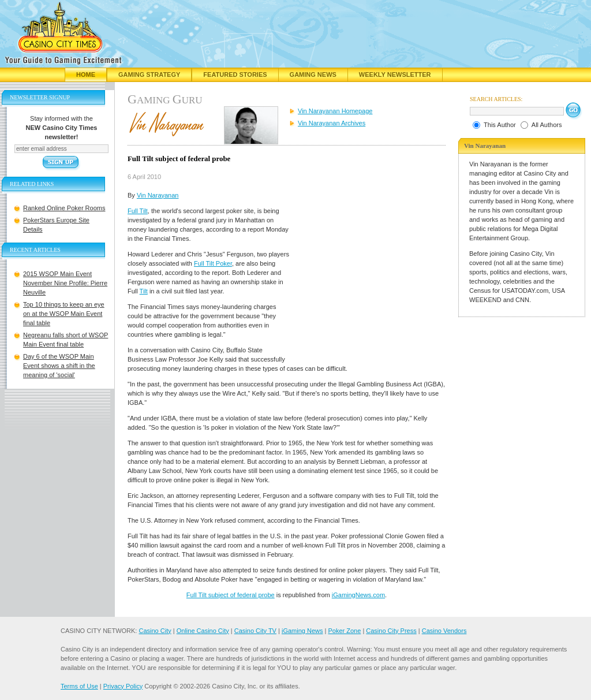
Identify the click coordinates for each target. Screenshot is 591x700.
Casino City (155, 631)
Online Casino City (203, 631)
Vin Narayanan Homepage (335, 111)
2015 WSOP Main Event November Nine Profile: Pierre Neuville (65, 283)
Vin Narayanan (158, 195)
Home (86, 75)
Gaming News (313, 75)
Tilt (144, 291)
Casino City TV (255, 631)
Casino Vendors (444, 631)
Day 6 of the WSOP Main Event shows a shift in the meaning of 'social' (59, 366)
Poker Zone (344, 631)
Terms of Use (79, 686)
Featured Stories (235, 75)
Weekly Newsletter (395, 75)
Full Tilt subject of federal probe (231, 595)
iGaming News (302, 631)
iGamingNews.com (358, 595)
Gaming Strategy (149, 75)
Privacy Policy (123, 686)
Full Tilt (138, 211)
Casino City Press (391, 631)
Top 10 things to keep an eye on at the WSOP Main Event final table (64, 314)
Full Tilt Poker (213, 263)
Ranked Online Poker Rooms (64, 208)
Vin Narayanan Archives (332, 123)
